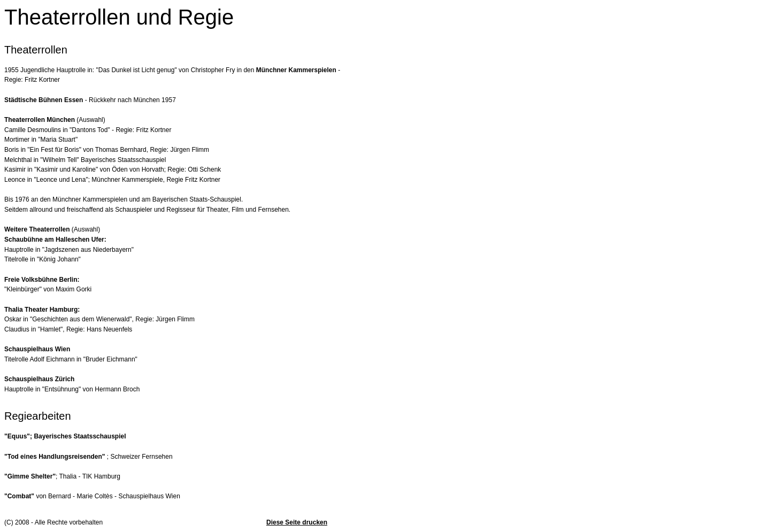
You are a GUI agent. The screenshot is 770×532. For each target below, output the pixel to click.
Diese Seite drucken (297, 522)
